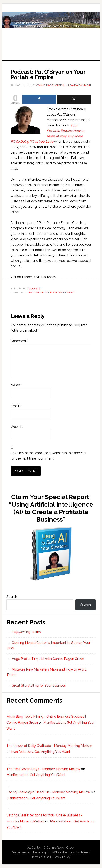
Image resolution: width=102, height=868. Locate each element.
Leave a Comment (80, 85)
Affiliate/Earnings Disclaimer (71, 852)
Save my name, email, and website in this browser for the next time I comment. (49, 456)
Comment (19, 341)
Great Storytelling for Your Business (39, 685)
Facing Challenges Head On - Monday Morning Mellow (48, 792)
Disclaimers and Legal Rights (30, 852)
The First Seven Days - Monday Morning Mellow (43, 769)
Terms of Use (41, 857)
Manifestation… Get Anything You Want (41, 752)
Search (12, 597)
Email (16, 406)
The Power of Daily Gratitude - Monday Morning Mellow (49, 746)
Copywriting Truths (26, 632)
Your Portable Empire (60, 292)
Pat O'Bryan (36, 292)
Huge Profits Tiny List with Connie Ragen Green (51, 27)
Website (17, 427)
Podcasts (34, 289)
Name (16, 385)
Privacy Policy (61, 857)
